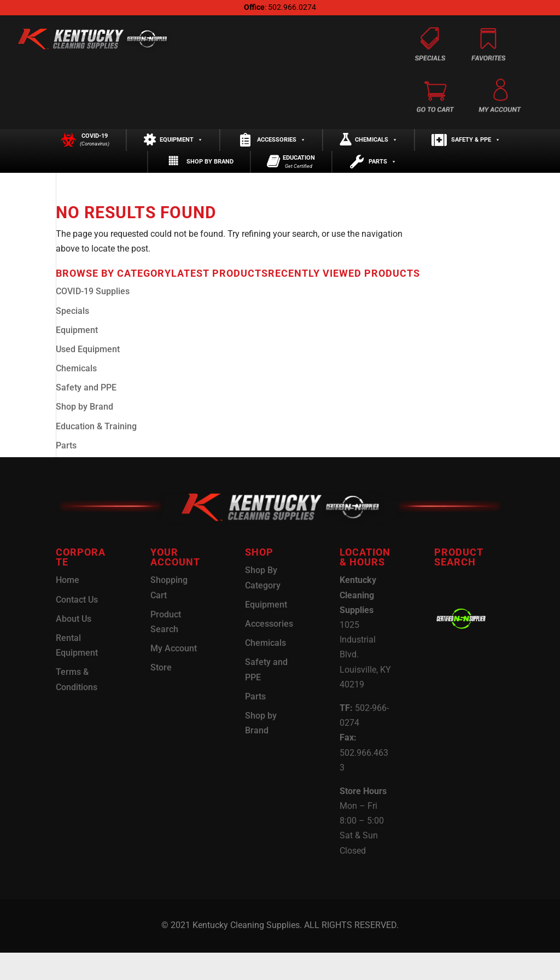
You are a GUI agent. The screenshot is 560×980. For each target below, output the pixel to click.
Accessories (281, 147)
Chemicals (376, 147)
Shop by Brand (210, 182)
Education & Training (96, 453)
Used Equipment (88, 377)
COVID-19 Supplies (93, 319)
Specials (72, 338)
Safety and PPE (86, 415)
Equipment (181, 147)
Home (68, 607)
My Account (174, 676)
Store (161, 695)
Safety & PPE (476, 147)
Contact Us (77, 626)
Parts (383, 182)
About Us (74, 646)
